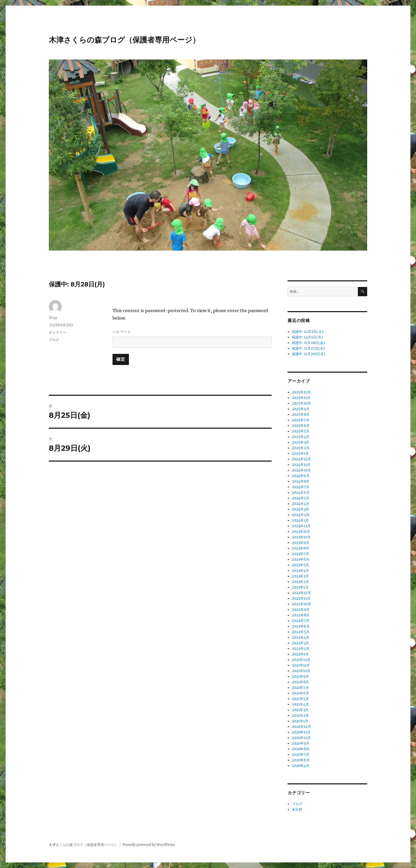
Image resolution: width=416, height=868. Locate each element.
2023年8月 (300, 548)
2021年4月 (300, 704)
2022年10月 (301, 604)
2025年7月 (301, 420)
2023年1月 (300, 587)
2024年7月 (301, 487)
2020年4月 (301, 766)
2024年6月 (301, 493)
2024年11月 (301, 465)
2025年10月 (301, 403)
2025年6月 (301, 426)
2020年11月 (301, 732)
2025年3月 (300, 442)
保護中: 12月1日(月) (307, 337)
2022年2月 (301, 649)
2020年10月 (301, 738)
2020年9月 (301, 743)
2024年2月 (301, 515)
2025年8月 (301, 414)
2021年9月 (300, 676)
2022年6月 (301, 626)
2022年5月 (301, 632)
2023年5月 (300, 565)
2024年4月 (301, 504)
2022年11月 (301, 598)
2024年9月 (301, 476)
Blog (53, 317)
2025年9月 (301, 409)
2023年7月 (300, 554)
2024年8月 (301, 481)
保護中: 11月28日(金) (308, 343)
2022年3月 (300, 643)
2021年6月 (300, 693)
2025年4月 (301, 437)
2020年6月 (301, 760)
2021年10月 (301, 671)
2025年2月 (301, 448)
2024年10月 (301, 470)
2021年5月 (300, 699)
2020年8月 (301, 749)
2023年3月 (300, 576)
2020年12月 (301, 727)
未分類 (297, 809)
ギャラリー (57, 332)
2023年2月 (300, 582)
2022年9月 (301, 610)
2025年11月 (301, 398)
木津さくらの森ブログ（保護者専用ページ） (124, 40)
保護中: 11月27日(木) (308, 348)
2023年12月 (301, 526)
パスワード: (192, 339)
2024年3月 (300, 509)
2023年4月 (300, 571)
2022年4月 (301, 637)
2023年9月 (301, 543)
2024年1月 (300, 520)
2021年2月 (300, 716)
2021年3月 (300, 710)
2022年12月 (301, 593)
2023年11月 (301, 532)
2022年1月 (300, 654)
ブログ (54, 340)
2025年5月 (301, 431)
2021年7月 (300, 688)
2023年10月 (301, 537)
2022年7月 (301, 621)
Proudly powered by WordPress (149, 845)
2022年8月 (301, 615)
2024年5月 (301, 498)
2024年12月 (301, 459)
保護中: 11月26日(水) (309, 354)
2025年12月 (301, 392)
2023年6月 (301, 559)
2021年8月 (300, 682)
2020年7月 (301, 755)
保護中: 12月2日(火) (308, 332)
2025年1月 (300, 454)
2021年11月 (301, 665)
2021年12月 (301, 660)
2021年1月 (300, 721)
